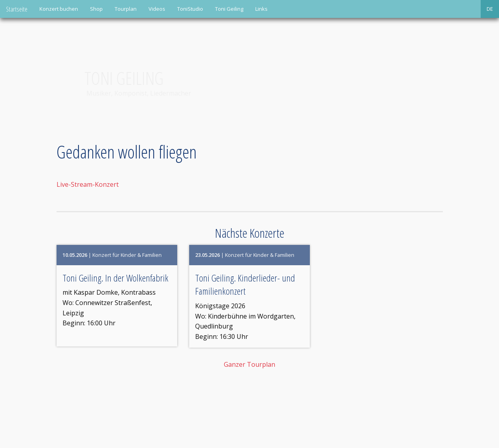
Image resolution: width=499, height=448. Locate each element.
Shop (96, 9)
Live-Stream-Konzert (88, 184)
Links (261, 9)
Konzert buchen (59, 9)
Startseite (17, 9)
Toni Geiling (229, 9)
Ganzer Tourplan (249, 364)
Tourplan (126, 9)
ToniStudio (190, 9)
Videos (157, 9)
